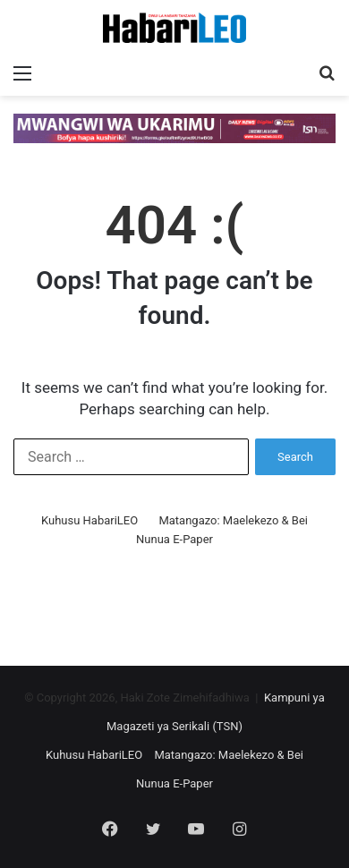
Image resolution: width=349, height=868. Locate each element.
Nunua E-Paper (174, 539)
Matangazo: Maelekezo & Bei (233, 520)
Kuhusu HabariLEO (89, 520)
